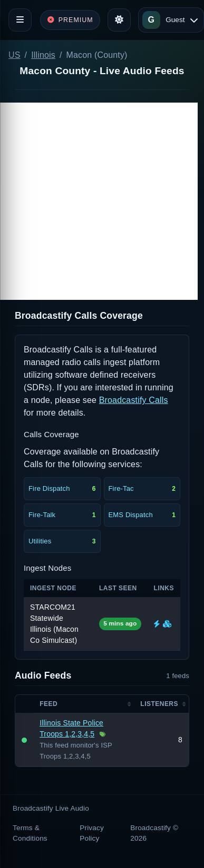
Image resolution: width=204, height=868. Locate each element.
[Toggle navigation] (20, 20)
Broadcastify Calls (134, 400)
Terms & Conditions (30, 833)
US (14, 55)
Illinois (43, 55)
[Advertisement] (99, 201)
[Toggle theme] (119, 20)
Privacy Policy (92, 833)
